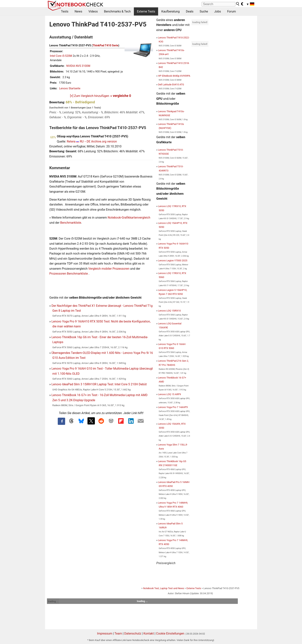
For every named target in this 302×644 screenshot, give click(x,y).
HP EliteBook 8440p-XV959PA (174, 76)
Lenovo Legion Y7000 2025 (173, 260)
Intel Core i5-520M (61, 56)
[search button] (238, 4)
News (78, 11)
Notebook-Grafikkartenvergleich (129, 218)
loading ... (53, 601)
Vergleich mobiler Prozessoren (109, 269)
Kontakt (149, 633)
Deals (190, 11)
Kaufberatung (170, 11)
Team (118, 633)
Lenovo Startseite (70, 88)
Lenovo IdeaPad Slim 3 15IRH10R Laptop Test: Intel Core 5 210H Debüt (99, 384)
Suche (204, 11)
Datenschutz (133, 633)
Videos (93, 11)
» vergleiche (121, 96)
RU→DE (85, 141)
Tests (65, 11)
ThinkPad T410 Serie (105, 46)
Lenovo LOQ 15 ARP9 (170, 394)
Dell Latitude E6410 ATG (171, 84)
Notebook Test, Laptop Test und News (164, 588)
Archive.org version (104, 141)
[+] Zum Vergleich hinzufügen (90, 96)
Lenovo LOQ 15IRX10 (169, 311)
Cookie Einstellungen (170, 633)
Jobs (217, 11)
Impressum (105, 633)
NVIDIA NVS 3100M (78, 66)
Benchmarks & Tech (117, 11)
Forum (232, 11)
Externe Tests (146, 11)
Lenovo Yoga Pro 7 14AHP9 (173, 407)
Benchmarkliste (71, 223)
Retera (71, 141)
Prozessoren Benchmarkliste (69, 274)
